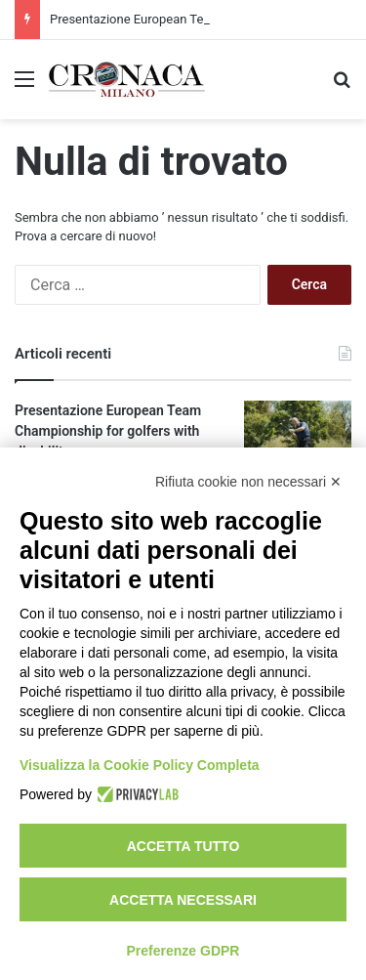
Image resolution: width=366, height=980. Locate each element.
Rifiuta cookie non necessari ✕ (248, 482)
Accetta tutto (183, 846)
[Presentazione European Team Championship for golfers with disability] (298, 437)
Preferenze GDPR (183, 951)
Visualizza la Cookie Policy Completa (140, 765)
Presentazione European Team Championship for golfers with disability (108, 431)
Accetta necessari (183, 900)
